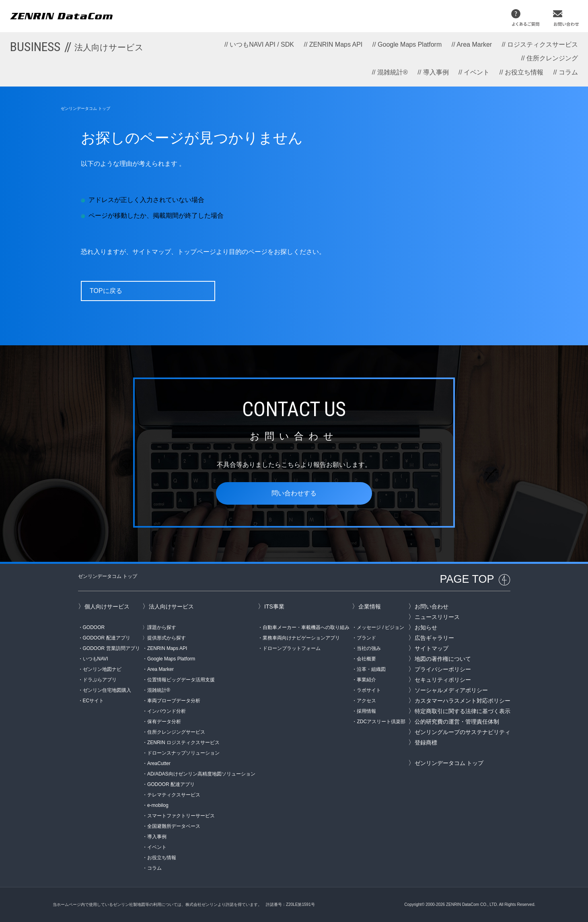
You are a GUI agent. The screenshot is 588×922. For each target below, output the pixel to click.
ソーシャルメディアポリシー (451, 690)
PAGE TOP (467, 579)
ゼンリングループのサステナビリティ (463, 732)
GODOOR (94, 627)
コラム (568, 72)
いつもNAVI (96, 659)
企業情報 (370, 606)
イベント (477, 72)
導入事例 (436, 72)
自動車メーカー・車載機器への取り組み (306, 627)
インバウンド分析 (167, 711)
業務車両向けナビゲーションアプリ (301, 638)
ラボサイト (369, 690)
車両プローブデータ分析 (174, 701)
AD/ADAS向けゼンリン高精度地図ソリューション (201, 774)
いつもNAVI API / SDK (262, 44)
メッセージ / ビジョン (380, 627)
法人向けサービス (171, 606)
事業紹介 (366, 680)
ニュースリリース (437, 617)
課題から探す (162, 627)
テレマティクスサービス (174, 795)
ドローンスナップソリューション (183, 753)
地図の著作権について (443, 659)
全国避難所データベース (174, 826)
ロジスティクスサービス (543, 44)
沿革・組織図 (371, 669)
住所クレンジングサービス (176, 732)
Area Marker (474, 44)
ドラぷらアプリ (100, 680)
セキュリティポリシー (443, 680)
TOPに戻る (106, 291)
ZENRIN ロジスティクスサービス (183, 743)
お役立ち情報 (524, 72)
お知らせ (426, 627)
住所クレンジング (552, 58)
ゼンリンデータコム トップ (85, 108)
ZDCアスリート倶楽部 (381, 722)
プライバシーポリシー (443, 669)
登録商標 (426, 743)
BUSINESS (77, 47)
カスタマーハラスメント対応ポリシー (463, 701)
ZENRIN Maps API (336, 44)
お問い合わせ (432, 606)
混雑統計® (393, 72)
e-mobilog (158, 805)
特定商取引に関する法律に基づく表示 (463, 711)
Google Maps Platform (410, 44)
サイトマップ (432, 648)
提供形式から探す (167, 638)
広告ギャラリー (434, 638)
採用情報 (366, 711)
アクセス (366, 701)
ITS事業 (274, 606)
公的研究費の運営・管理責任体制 (457, 722)
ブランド (366, 638)
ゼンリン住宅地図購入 (107, 690)
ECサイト (94, 701)
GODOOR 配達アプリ (107, 638)
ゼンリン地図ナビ (102, 669)
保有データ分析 (164, 722)
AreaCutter (159, 763)
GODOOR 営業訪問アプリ (111, 648)
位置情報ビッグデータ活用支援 (181, 680)
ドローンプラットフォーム (292, 648)
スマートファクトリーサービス (181, 816)
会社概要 (366, 659)
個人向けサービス (107, 606)
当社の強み (369, 648)
